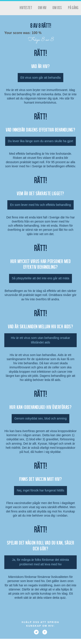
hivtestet (26, 7)
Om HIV (42, 7)
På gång (73, 7)
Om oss (57, 7)
